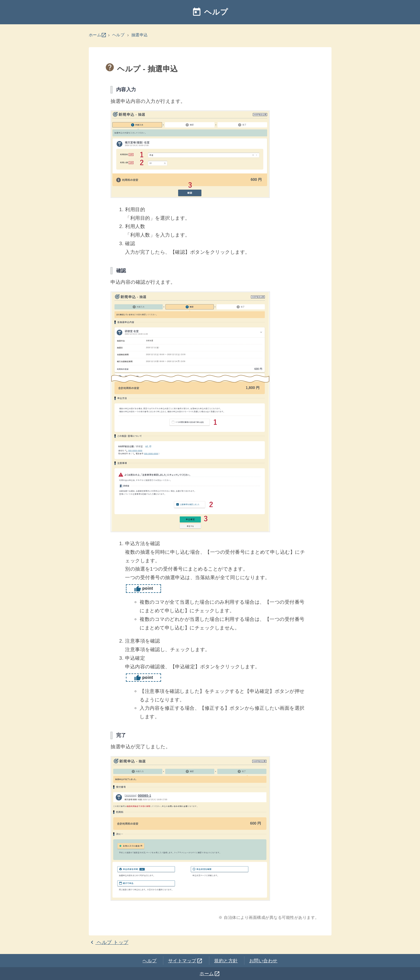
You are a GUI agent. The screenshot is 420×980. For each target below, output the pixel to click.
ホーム (98, 35)
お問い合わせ (263, 961)
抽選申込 (140, 35)
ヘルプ (210, 12)
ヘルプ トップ (109, 942)
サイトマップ (186, 961)
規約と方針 (226, 961)
